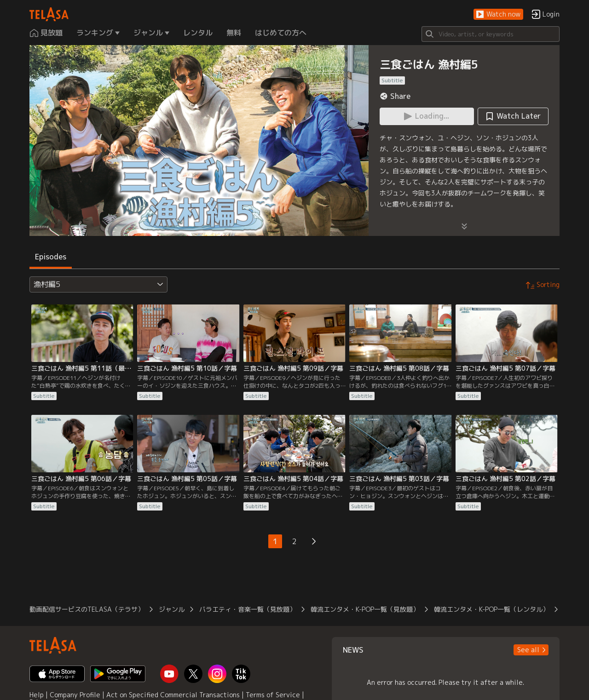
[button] (498, 14)
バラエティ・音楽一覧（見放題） (248, 609)
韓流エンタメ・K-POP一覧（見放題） (365, 609)
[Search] (491, 34)
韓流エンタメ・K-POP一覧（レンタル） (491, 609)
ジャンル (172, 609)
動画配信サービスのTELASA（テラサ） (87, 609)
